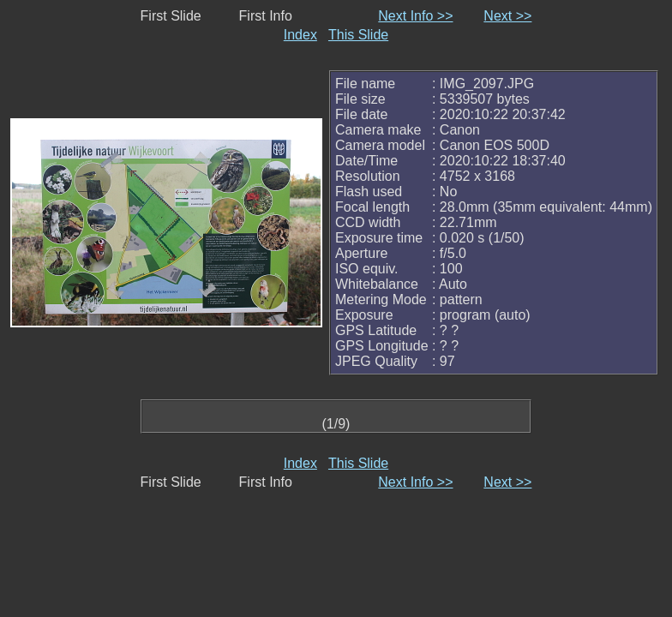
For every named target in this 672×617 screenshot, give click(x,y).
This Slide (358, 35)
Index (300, 35)
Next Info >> (415, 16)
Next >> (507, 16)
